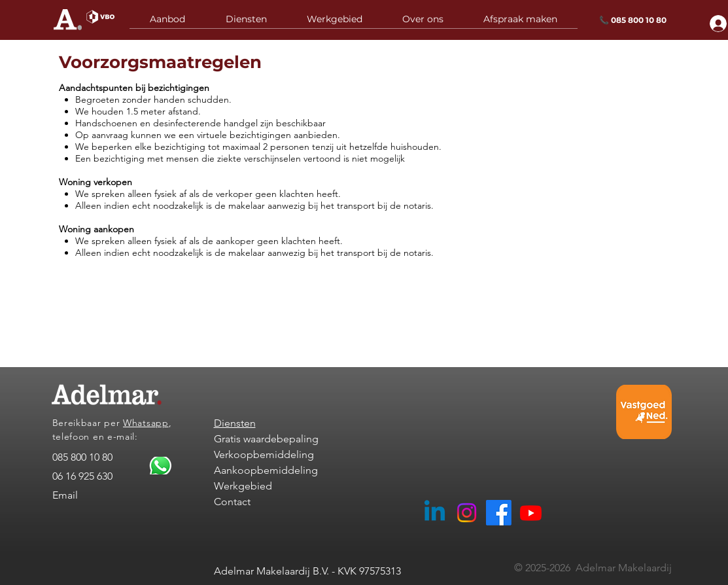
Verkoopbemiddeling (264, 454)
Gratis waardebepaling (266, 439)
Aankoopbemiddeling (266, 470)
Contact (232, 502)
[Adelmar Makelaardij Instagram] (467, 513)
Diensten (235, 423)
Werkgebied (243, 486)
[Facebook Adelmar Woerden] (499, 513)
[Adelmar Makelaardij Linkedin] (435, 513)
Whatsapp (146, 423)
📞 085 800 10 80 (633, 20)
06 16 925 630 (82, 476)
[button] (246, 24)
